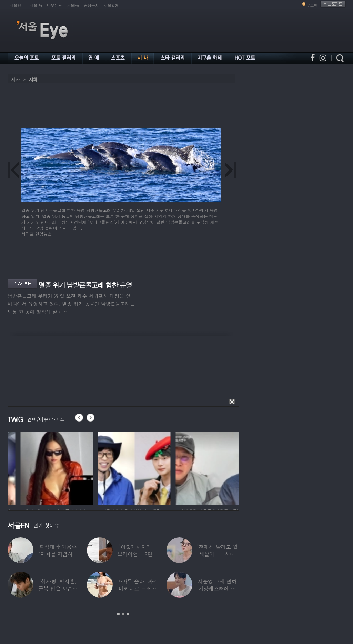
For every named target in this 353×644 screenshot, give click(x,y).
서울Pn (36, 5)
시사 (16, 79)
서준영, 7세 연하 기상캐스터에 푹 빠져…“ (217, 588)
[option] (109, 467)
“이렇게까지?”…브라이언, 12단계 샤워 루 (138, 554)
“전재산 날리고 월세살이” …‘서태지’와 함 (217, 554)
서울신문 (18, 5)
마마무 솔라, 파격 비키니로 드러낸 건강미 (137, 588)
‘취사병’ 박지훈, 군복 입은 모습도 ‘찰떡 (58, 588)
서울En (73, 5)
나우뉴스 (54, 5)
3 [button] (128, 614)
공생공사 (91, 5)
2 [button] (123, 614)
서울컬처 (111, 5)
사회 (33, 79)
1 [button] (118, 614)
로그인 (312, 5)
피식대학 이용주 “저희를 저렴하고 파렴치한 (58, 554)
